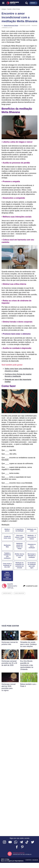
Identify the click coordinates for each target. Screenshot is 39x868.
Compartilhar (30, 586)
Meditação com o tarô (32, 530)
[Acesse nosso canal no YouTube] (10, 842)
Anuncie (35, 860)
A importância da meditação (20, 530)
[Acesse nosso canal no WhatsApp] (16, 842)
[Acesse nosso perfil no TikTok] (27, 842)
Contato (29, 860)
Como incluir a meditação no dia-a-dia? (7, 565)
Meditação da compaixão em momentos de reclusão (19, 565)
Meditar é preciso (7, 530)
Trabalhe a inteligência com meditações (7, 556)
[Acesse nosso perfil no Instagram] (4, 842)
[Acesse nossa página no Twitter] (33, 842)
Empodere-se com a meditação (32, 546)
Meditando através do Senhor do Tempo (19, 546)
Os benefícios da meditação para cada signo (32, 565)
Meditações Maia (7, 546)
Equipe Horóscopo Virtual (11, 25)
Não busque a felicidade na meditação (32, 556)
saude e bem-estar (19, 593)
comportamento (7, 593)
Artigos (4, 9)
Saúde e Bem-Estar (14, 9)
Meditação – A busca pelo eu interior (32, 537)
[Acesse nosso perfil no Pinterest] (22, 847)
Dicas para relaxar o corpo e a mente (19, 537)
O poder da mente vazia (7, 537)
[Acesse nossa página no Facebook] (17, 847)
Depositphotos (19, 861)
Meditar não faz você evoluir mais (19, 556)
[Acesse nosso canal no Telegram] (21, 842)
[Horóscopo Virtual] (12, 3)
